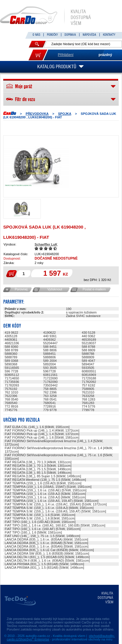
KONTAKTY (109, 35)
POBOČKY (52, 35)
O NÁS (36, 35)
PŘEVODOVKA (37, 114)
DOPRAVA (70, 35)
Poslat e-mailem (94, 289)
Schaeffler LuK (46, 244)
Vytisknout (55, 289)
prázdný (105, 55)
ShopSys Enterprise (34, 639)
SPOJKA (65, 114)
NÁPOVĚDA (89, 35)
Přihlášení (66, 55)
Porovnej (21, 289)
